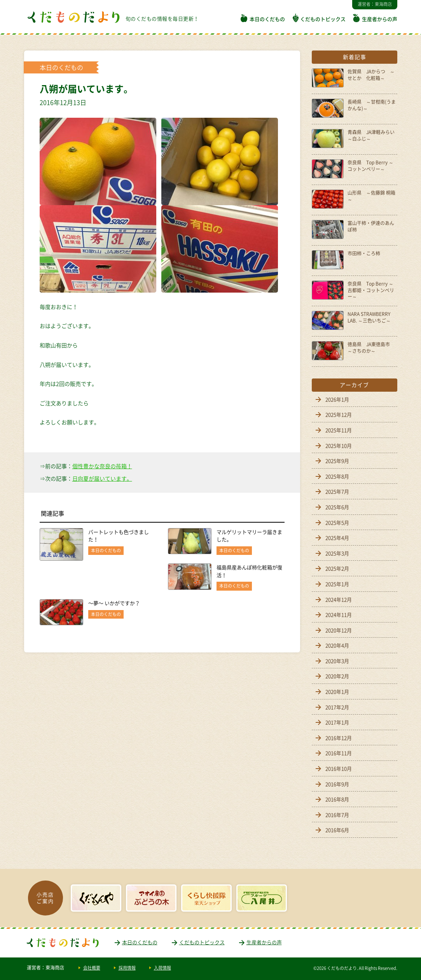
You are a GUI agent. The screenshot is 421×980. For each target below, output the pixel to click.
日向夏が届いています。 (102, 478)
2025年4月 (337, 538)
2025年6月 (337, 507)
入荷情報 (162, 968)
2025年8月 (337, 476)
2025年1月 (337, 584)
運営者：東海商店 (375, 4)
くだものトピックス (323, 19)
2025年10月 (339, 446)
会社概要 (92, 968)
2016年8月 (337, 799)
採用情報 (127, 968)
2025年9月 (337, 461)
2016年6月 (337, 830)
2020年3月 (337, 661)
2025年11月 (339, 430)
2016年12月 (339, 738)
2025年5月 (337, 522)
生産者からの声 (380, 19)
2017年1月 (337, 722)
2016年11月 (339, 753)
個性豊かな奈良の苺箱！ (102, 466)
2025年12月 (339, 414)
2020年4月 (337, 645)
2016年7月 (337, 815)
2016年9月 (337, 784)
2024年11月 (339, 615)
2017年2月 (337, 707)
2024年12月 (339, 599)
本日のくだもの (267, 19)
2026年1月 (337, 399)
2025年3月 (337, 553)
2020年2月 (337, 676)
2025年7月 (337, 491)
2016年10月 (339, 768)
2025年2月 (337, 568)
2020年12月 (339, 630)
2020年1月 (337, 691)
